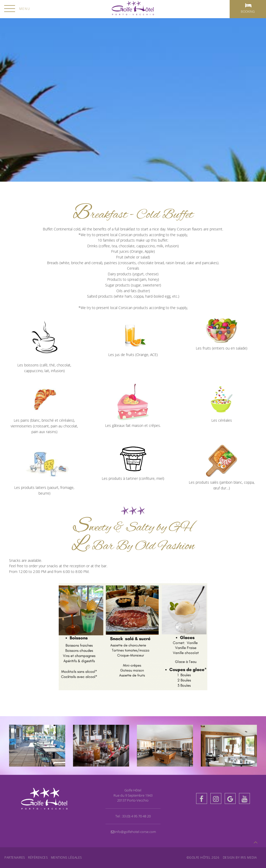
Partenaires (15, 857)
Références (38, 857)
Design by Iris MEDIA (240, 857)
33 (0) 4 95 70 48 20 (136, 816)
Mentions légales (66, 857)
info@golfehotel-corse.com (133, 832)
